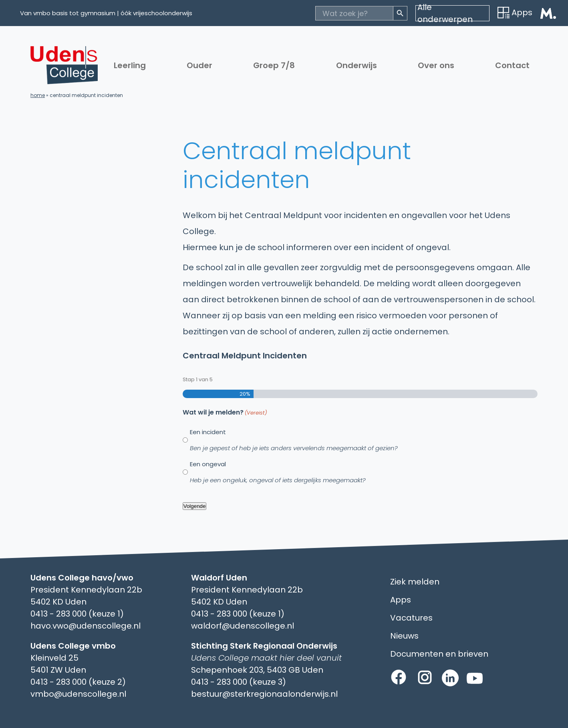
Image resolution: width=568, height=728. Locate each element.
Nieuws (404, 636)
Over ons (436, 65)
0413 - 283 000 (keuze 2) (78, 682)
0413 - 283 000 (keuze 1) (77, 614)
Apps (515, 12)
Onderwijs (357, 65)
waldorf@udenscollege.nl (243, 626)
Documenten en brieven (439, 654)
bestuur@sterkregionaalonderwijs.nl (264, 694)
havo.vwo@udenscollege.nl (86, 626)
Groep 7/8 (274, 65)
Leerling (130, 65)
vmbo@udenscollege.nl (78, 694)
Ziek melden (415, 582)
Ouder (199, 65)
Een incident (294, 440)
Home (38, 95)
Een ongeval (278, 472)
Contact (512, 65)
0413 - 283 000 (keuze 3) (239, 682)
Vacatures (411, 618)
